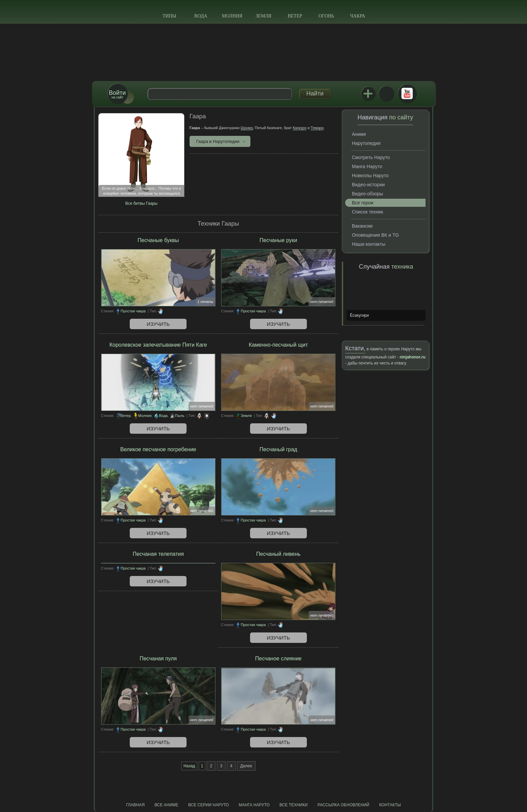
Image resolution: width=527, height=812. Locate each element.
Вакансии (362, 226)
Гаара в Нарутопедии (218, 141)
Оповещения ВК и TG (375, 235)
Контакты (390, 805)
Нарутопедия (366, 143)
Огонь (326, 16)
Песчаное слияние (278, 659)
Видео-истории (368, 185)
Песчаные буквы (158, 240)
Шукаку (247, 128)
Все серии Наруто (209, 805)
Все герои (363, 203)
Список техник (368, 212)
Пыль (180, 416)
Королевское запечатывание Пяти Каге (158, 345)
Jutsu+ (368, 93)
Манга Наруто (367, 166)
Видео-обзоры (368, 194)
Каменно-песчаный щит (278, 345)
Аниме (359, 134)
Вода (201, 16)
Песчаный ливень (278, 554)
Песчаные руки (278, 240)
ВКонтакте (386, 93)
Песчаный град (278, 449)
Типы (169, 16)
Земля (264, 16)
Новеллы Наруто (370, 176)
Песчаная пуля (158, 659)
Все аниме (167, 805)
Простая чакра (133, 311)
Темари (317, 128)
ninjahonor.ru (413, 357)
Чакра (358, 16)
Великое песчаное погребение (158, 449)
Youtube (407, 93)
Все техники (293, 805)
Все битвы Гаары (141, 203)
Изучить (158, 324)
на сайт (117, 94)
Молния (232, 16)
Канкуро (300, 128)
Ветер (295, 16)
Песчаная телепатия (158, 554)
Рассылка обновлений (343, 805)
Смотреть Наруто (371, 157)
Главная (135, 805)
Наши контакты (369, 244)
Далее (246, 766)
